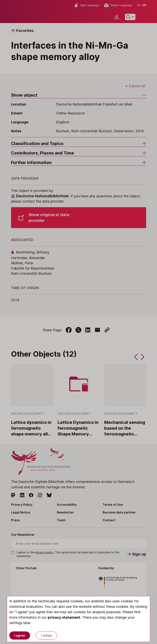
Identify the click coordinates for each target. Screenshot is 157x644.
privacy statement (64, 617)
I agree (20, 635)
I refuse (46, 635)
